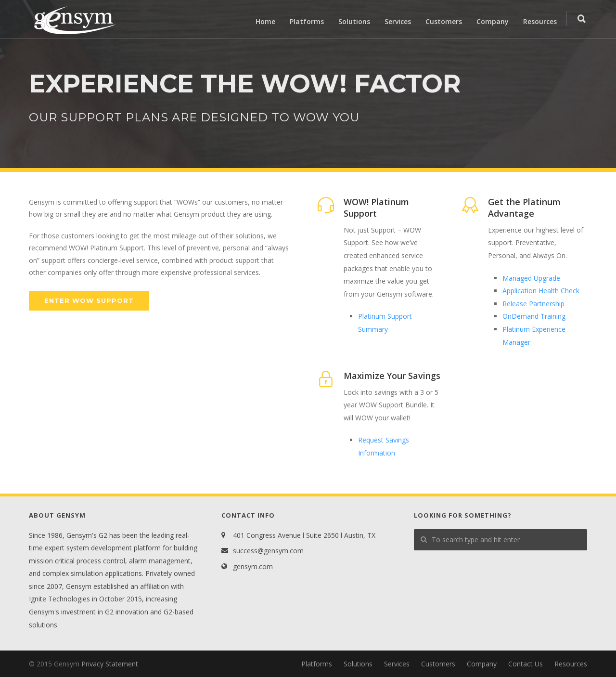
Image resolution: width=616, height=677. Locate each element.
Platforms (307, 21)
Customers (444, 21)
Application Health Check (541, 291)
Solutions (354, 21)
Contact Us (526, 664)
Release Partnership (533, 304)
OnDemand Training (534, 316)
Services (398, 21)
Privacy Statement (110, 664)
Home (265, 21)
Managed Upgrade (531, 278)
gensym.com (253, 566)
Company (493, 21)
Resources (540, 21)
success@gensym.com (268, 551)
